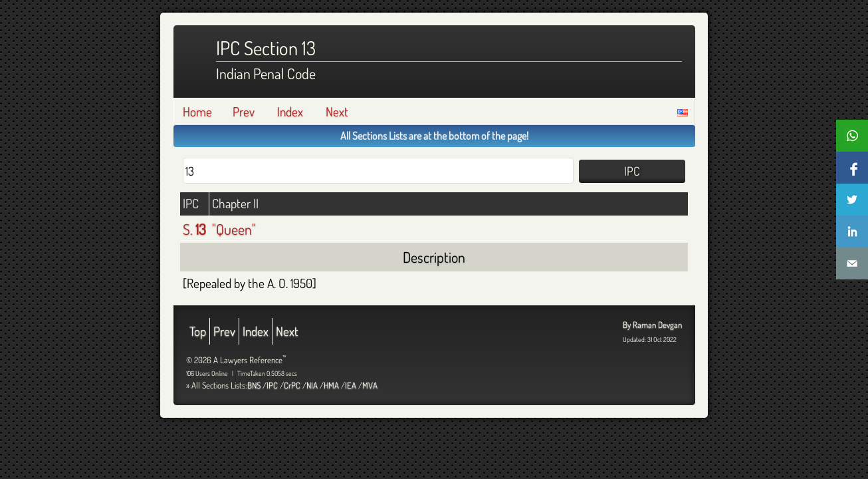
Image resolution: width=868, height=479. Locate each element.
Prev (244, 111)
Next (337, 111)
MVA (370, 385)
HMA (331, 385)
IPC (272, 385)
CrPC (292, 385)
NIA (312, 385)
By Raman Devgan (652, 325)
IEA (351, 385)
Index (290, 111)
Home (197, 111)
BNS (254, 385)
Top (198, 331)
